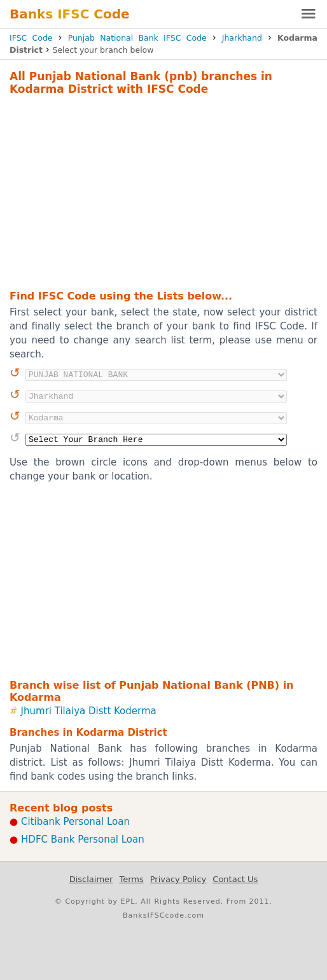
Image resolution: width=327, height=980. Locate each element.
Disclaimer (91, 879)
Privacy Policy (178, 879)
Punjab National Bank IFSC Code (137, 38)
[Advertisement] (163, 191)
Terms (131, 879)
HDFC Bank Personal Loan (83, 839)
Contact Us (235, 879)
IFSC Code (31, 38)
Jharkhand (242, 38)
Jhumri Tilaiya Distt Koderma (89, 711)
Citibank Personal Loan (75, 822)
